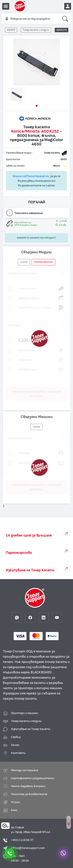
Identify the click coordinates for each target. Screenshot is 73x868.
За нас (15, 745)
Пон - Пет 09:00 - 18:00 (20, 858)
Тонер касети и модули (36, 30)
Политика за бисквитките (29, 794)
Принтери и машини (24, 713)
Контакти (18, 753)
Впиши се (19, 176)
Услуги (15, 802)
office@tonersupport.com (28, 848)
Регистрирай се (38, 176)
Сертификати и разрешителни (32, 778)
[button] (37, 106)
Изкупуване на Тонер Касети (31, 729)
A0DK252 (62, 30)
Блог (14, 810)
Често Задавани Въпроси (28, 786)
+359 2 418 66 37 (22, 840)
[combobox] (31, 19)
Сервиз (16, 737)
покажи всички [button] (43, 262)
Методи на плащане (25, 770)
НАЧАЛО (11, 30)
